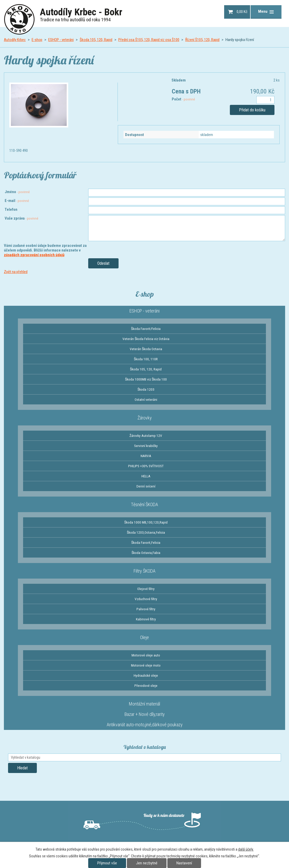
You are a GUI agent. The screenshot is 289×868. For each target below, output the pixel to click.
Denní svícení (146, 486)
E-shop (37, 40)
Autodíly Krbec (15, 40)
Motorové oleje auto (146, 655)
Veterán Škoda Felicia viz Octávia (146, 339)
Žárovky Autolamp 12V (146, 436)
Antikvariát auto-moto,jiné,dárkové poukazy (145, 725)
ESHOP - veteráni (61, 40)
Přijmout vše (107, 863)
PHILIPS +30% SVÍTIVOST (146, 466)
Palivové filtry (146, 609)
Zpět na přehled (16, 272)
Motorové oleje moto (146, 665)
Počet (183, 99)
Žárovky (145, 418)
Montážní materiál (144, 704)
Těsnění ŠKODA (144, 504)
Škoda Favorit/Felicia (146, 329)
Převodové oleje (146, 686)
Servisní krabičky (146, 446)
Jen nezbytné (147, 863)
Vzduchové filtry (146, 599)
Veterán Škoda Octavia (146, 349)
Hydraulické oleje (146, 675)
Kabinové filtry (146, 619)
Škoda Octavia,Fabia (146, 553)
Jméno (17, 192)
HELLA (146, 476)
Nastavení (184, 863)
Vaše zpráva (22, 218)
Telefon (11, 209)
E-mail (17, 201)
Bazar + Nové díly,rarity (145, 714)
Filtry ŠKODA (144, 571)
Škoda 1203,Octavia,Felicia (146, 532)
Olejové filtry (146, 589)
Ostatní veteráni (146, 399)
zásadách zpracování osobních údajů (34, 255)
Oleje (144, 637)
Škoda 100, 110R (146, 359)
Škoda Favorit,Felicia (146, 542)
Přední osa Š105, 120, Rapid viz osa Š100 (149, 40)
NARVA (146, 456)
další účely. (246, 849)
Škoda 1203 (146, 389)
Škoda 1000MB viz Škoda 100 (146, 379)
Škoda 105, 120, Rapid (96, 40)
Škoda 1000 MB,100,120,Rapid (146, 522)
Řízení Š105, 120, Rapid (202, 40)
